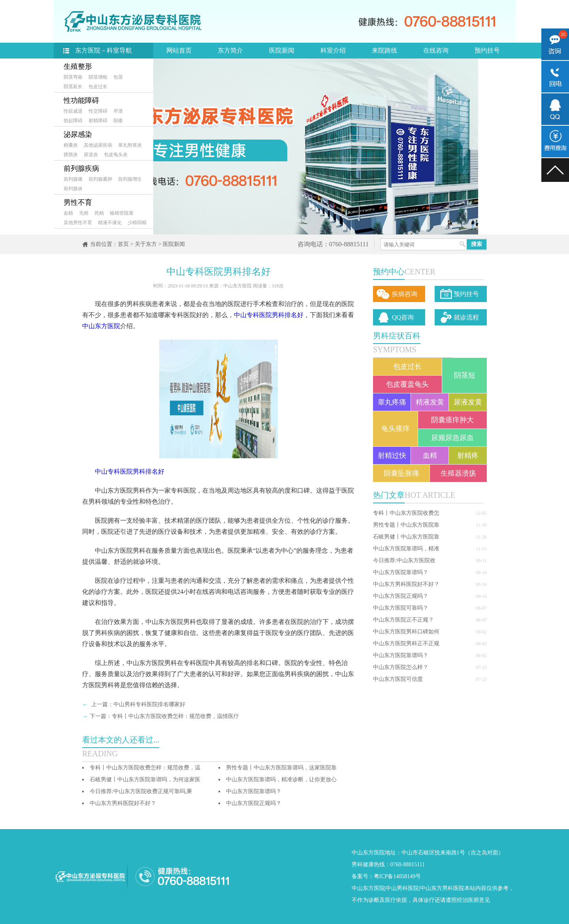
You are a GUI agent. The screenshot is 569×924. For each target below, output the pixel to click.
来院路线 (384, 50)
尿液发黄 (468, 402)
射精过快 (392, 455)
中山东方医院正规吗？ (401, 596)
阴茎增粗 (98, 77)
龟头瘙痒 (396, 429)
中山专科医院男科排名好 (269, 315)
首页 (123, 244)
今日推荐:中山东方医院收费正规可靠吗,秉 (141, 791)
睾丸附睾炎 (130, 145)
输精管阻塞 (122, 213)
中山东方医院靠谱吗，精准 (406, 549)
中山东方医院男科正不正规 (406, 643)
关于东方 (146, 244)
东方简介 (230, 50)
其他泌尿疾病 (98, 145)
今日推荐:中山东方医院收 (404, 560)
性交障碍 (98, 111)
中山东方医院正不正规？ (403, 620)
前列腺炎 (73, 189)
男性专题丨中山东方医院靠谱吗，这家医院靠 (281, 768)
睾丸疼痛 (392, 402)
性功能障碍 (81, 100)
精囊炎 (71, 145)
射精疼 (468, 455)
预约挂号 (487, 50)
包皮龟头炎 (116, 155)
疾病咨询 (405, 294)
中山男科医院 (402, 888)
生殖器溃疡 (458, 473)
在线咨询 (436, 50)
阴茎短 (465, 375)
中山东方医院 (101, 326)
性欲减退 (73, 111)
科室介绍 (333, 50)
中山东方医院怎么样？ (401, 667)
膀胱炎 (71, 155)
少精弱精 (137, 223)
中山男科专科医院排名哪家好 (149, 704)
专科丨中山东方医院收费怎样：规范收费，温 (145, 768)
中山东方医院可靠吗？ (401, 608)
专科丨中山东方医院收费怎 (406, 513)
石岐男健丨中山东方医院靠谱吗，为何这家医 (145, 779)
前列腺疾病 (81, 168)
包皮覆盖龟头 (407, 384)
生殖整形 (78, 66)
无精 (84, 213)
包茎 (118, 77)
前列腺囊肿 (100, 179)
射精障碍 (98, 121)
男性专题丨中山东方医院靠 (406, 525)
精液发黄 (430, 402)
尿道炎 (91, 155)
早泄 (118, 111)
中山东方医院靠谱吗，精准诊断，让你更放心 (281, 779)
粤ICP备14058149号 (398, 876)
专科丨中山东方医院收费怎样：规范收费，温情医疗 (175, 716)
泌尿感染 (78, 134)
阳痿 (118, 121)
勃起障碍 (73, 121)
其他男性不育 (78, 223)
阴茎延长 (73, 87)
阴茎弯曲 (73, 77)
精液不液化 (110, 223)
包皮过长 (98, 87)
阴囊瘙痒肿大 (452, 420)
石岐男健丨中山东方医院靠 (406, 537)
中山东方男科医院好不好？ (406, 584)
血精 (68, 213)
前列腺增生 (130, 179)
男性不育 (78, 202)
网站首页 (179, 50)
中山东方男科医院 (442, 888)
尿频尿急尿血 (452, 438)
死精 (99, 213)
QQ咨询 (403, 317)
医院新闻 (282, 50)
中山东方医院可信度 (398, 679)
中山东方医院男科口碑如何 (406, 632)
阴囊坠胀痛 (401, 473)
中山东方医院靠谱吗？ (401, 572)
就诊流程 (466, 317)
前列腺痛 (73, 179)
